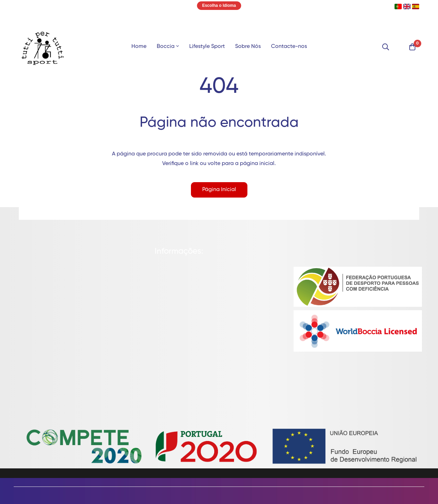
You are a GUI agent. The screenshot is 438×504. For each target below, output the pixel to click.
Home (139, 47)
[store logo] (43, 47)
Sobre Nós (248, 47)
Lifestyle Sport (207, 47)
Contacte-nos (289, 47)
